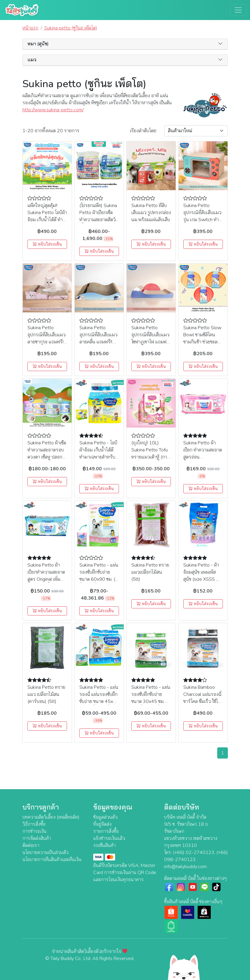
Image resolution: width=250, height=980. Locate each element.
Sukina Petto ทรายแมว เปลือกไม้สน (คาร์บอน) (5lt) (46, 694)
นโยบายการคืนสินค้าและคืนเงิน (52, 860)
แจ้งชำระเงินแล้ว (109, 838)
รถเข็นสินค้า (104, 845)
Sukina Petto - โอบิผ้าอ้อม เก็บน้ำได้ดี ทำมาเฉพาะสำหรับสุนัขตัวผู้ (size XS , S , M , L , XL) (98, 457)
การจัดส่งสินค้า (37, 838)
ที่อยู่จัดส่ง (102, 824)
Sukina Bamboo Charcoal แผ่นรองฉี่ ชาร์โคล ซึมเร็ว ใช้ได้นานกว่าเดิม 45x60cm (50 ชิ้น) (202, 701)
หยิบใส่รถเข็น (47, 244)
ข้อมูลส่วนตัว (105, 817)
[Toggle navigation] (238, 10)
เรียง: (143, 131)
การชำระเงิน (35, 831)
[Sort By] (196, 131)
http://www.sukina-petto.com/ (53, 110)
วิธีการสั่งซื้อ (34, 824)
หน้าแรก (30, 28)
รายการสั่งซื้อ (106, 831)
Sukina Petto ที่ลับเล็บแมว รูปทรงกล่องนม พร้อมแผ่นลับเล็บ (151, 213)
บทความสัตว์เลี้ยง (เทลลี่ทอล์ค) (51, 817)
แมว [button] (32, 60)
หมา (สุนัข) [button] (38, 44)
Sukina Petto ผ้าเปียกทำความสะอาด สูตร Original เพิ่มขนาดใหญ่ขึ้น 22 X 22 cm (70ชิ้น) (46, 579)
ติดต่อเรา (31, 845)
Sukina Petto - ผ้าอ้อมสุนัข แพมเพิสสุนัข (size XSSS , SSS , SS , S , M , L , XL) (203, 579)
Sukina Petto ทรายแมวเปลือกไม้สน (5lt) (150, 572)
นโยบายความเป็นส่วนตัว (45, 852)
